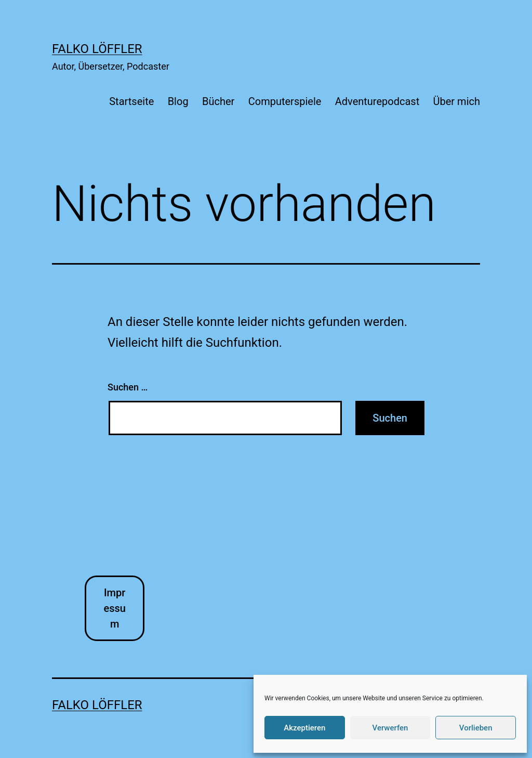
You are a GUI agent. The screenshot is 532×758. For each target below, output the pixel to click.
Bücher (218, 101)
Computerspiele (285, 101)
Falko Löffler (97, 49)
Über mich (457, 101)
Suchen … (128, 387)
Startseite (131, 101)
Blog (178, 101)
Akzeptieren (304, 728)
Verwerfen (390, 728)
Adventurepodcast (377, 101)
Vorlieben (476, 728)
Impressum (114, 608)
